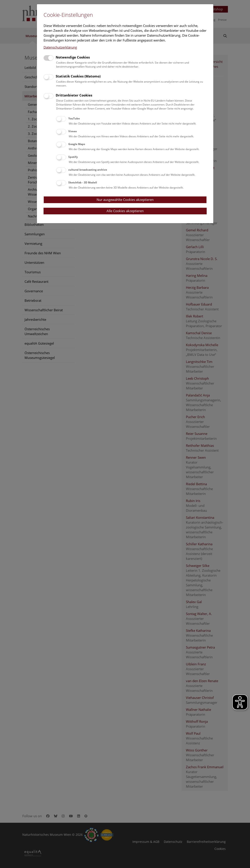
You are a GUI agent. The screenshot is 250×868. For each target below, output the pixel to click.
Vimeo (73, 131)
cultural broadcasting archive (88, 170)
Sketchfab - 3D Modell (83, 182)
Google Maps (77, 144)
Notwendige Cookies (73, 57)
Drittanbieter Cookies (74, 95)
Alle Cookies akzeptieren (125, 211)
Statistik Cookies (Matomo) (78, 76)
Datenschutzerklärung (60, 47)
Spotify (73, 157)
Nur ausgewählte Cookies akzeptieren (125, 200)
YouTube (74, 118)
